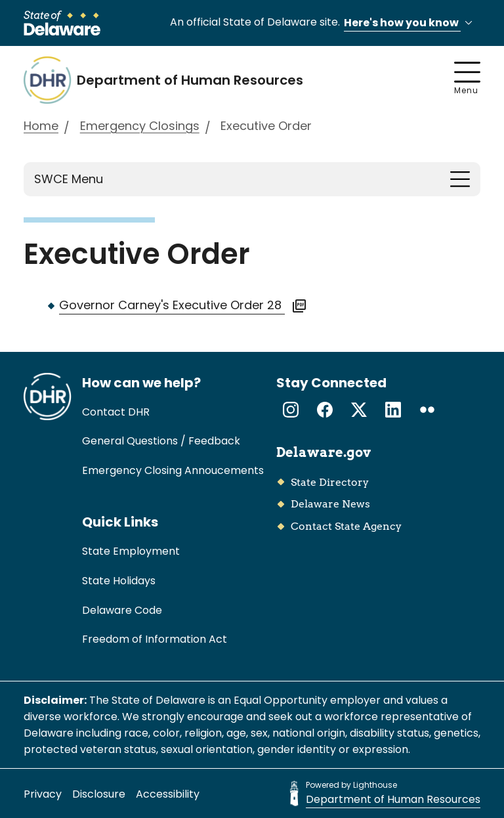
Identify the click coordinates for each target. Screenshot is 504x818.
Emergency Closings (140, 126)
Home (41, 126)
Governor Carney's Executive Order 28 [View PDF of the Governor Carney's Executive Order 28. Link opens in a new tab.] (183, 305)
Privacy (43, 794)
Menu (467, 79)
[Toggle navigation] (460, 179)
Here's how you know (410, 23)
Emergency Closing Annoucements (173, 470)
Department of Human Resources (393, 799)
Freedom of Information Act (155, 639)
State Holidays (119, 581)
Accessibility (168, 794)
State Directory (330, 482)
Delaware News (330, 504)
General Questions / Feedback (161, 441)
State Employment (131, 551)
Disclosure (99, 794)
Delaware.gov (324, 452)
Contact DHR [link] (116, 412)
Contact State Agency (346, 526)
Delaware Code (122, 610)
